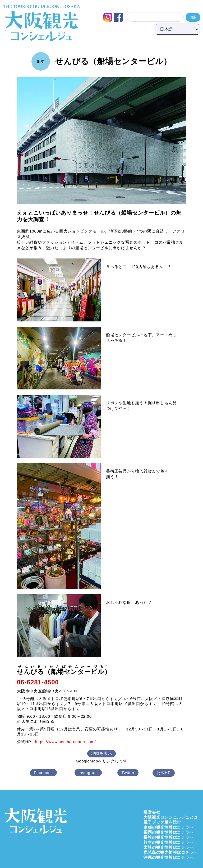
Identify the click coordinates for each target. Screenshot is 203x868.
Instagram (88, 773)
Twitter (128, 773)
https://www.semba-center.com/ (65, 742)
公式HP (164, 773)
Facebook (43, 773)
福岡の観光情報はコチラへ (169, 832)
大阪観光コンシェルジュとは (171, 817)
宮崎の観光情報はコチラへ (169, 847)
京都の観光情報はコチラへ (169, 827)
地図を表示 (102, 753)
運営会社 (152, 812)
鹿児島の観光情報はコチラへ (171, 852)
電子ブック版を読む (162, 822)
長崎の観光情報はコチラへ (169, 837)
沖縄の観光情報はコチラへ (169, 857)
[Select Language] (177, 29)
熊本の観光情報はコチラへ (169, 842)
